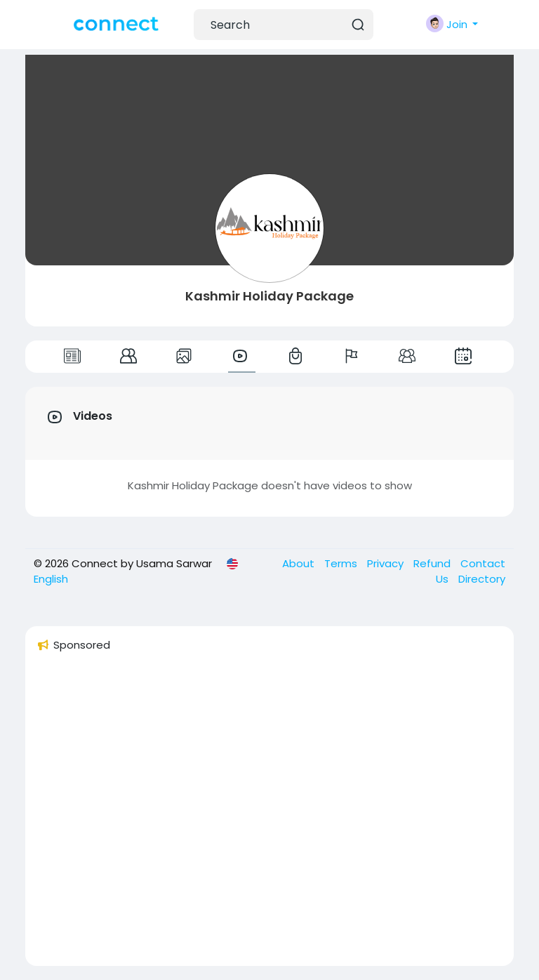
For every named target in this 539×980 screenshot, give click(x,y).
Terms (342, 563)
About (300, 563)
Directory (482, 579)
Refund (433, 563)
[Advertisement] (269, 815)
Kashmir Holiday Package (269, 296)
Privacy (387, 563)
